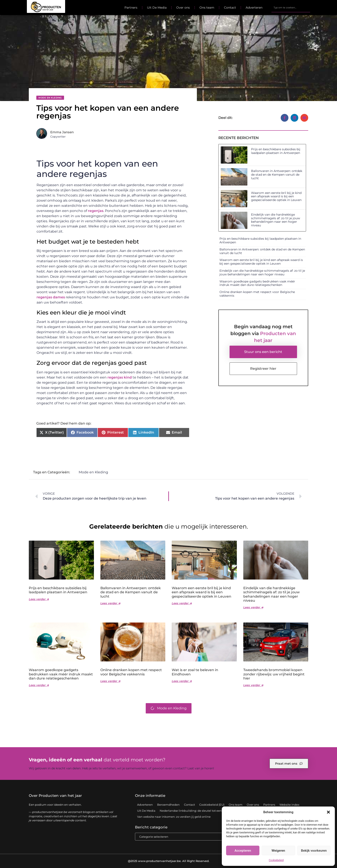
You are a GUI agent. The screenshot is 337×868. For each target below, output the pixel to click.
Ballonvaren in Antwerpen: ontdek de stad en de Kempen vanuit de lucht (277, 175)
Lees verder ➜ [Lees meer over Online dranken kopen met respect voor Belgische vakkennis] (110, 681)
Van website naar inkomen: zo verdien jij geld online (174, 817)
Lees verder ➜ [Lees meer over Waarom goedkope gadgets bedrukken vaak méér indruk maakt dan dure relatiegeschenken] (39, 685)
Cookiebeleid (276, 860)
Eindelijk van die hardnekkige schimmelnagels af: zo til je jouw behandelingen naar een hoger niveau (276, 220)
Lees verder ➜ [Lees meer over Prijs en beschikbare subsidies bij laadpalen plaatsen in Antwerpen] (39, 599)
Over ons (183, 8)
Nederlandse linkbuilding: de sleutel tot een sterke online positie (205, 811)
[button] (328, 812)
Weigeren (278, 851)
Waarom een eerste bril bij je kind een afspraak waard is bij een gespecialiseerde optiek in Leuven (276, 196)
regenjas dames (51, 297)
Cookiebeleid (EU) (212, 805)
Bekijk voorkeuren (314, 851)
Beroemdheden (168, 805)
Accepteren (243, 851)
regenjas (96, 211)
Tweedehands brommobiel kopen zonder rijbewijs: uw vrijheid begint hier (274, 674)
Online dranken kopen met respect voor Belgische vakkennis (257, 294)
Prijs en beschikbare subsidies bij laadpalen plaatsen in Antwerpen (276, 151)
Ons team (207, 8)
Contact (230, 8)
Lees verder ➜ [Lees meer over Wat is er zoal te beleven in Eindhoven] (182, 681)
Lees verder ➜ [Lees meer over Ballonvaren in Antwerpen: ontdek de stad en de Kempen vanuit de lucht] (110, 603)
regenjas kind (120, 377)
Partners (131, 8)
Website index (289, 805)
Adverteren (254, 8)
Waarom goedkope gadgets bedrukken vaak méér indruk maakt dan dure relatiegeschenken (257, 283)
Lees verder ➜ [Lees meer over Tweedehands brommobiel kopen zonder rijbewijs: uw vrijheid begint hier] (253, 685)
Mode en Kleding (50, 98)
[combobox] (291, 8)
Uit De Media (157, 8)
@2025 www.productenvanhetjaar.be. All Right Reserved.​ (169, 861)
